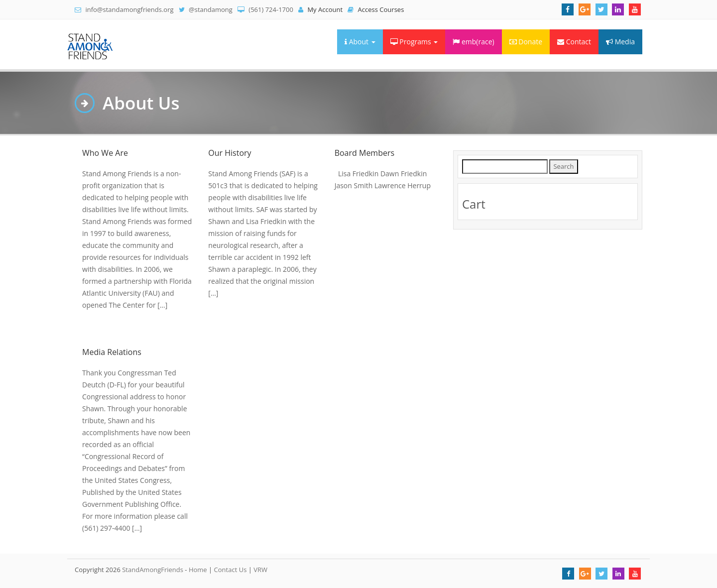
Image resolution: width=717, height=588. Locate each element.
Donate (526, 42)
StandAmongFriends (153, 570)
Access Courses (376, 9)
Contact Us (231, 570)
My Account (320, 9)
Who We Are (105, 153)
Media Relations (112, 352)
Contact (574, 42)
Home (198, 570)
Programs (414, 42)
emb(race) (473, 42)
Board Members (364, 153)
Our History (230, 153)
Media (620, 42)
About (360, 42)
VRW (260, 570)
